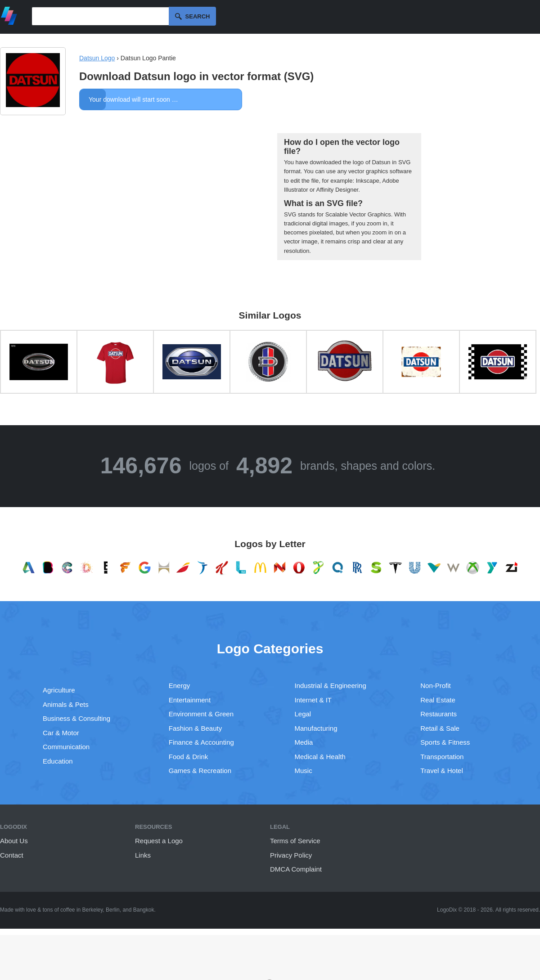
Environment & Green (201, 714)
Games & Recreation (200, 771)
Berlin (113, 910)
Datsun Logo (97, 58)
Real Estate (438, 700)
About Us (14, 841)
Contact (12, 855)
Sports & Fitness (445, 742)
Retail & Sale (440, 728)
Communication (66, 747)
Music (304, 771)
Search (198, 16)
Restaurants (439, 714)
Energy (180, 686)
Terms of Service (295, 841)
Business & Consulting (76, 718)
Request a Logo (159, 841)
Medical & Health (320, 757)
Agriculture (59, 690)
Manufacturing (316, 728)
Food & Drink (189, 757)
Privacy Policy (291, 855)
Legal (303, 714)
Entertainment (190, 700)
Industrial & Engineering (331, 686)
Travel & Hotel (441, 771)
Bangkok (144, 910)
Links (143, 855)
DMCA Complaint (296, 869)
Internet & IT (313, 700)
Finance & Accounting (201, 742)
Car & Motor (61, 733)
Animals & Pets (66, 704)
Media (304, 742)
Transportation (442, 757)
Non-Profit (436, 686)
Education (58, 761)
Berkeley (93, 910)
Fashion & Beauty (195, 728)
